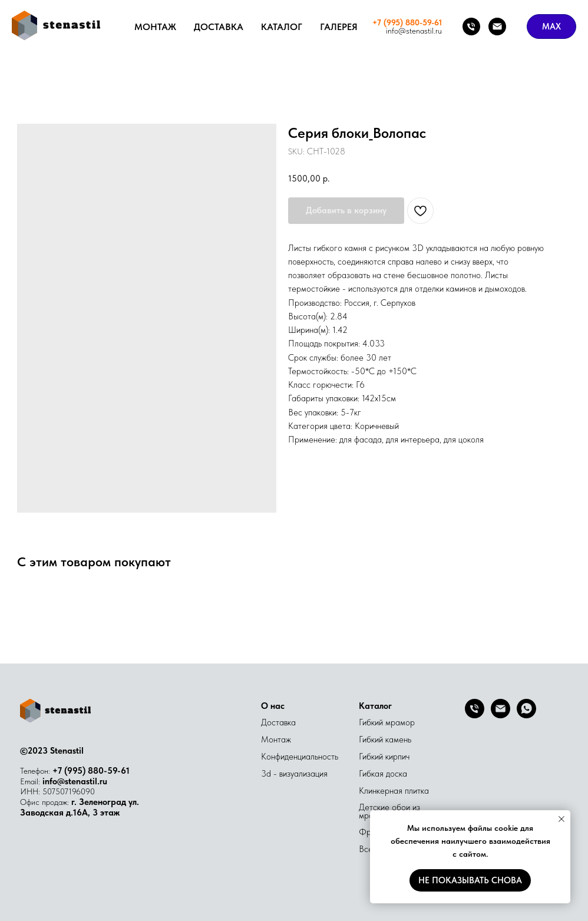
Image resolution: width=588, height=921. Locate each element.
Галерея (339, 27)
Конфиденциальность (300, 757)
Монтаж (155, 27)
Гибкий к (374, 757)
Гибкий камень (385, 740)
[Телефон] (471, 27)
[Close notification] (561, 819)
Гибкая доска (383, 774)
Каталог (282, 27)
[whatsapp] (526, 715)
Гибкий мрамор (387, 722)
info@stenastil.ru (75, 781)
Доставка (219, 27)
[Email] (501, 715)
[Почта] (497, 27)
